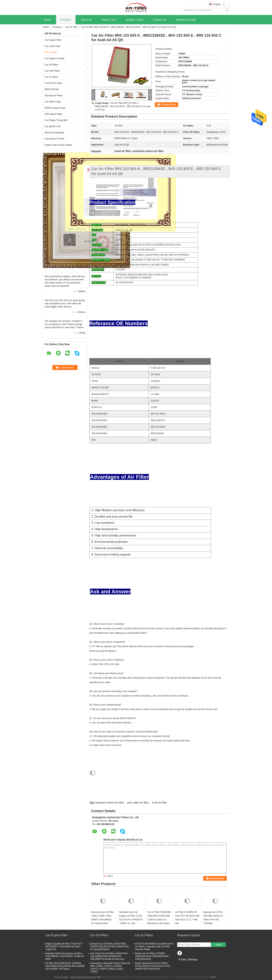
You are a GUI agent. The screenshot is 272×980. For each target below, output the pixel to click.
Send (218, 945)
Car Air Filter (72, 27)
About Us (86, 20)
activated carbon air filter (109, 803)
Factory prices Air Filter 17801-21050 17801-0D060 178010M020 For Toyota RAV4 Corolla (103, 920)
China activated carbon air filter (86, 977)
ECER (213, 977)
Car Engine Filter (53, 40)
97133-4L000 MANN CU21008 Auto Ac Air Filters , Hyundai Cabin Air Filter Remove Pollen (155, 947)
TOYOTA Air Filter (54, 83)
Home (47, 20)
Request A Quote (186, 20)
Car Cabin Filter (53, 46)
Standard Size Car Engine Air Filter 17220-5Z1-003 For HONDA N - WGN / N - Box (131, 918)
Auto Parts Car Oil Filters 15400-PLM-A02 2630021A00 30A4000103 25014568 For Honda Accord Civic (109, 956)
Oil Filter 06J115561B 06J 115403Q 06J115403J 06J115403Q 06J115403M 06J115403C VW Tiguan (65, 966)
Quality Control (135, 20)
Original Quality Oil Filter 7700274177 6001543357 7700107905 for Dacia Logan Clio (64, 947)
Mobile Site (184, 964)
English (219, 4)
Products (66, 20)
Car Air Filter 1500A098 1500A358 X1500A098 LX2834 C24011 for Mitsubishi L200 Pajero (159, 918)
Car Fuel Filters (52, 71)
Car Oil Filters (52, 65)
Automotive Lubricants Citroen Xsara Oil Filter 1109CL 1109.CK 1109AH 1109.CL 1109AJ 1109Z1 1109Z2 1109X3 (110, 967)
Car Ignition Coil (53, 126)
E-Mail (182, 959)
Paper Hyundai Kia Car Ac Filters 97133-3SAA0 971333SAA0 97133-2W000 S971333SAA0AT (153, 966)
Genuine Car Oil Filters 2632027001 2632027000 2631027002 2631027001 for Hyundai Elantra (110, 947)
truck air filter (159, 803)
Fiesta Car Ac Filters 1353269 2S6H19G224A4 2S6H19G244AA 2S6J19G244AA (152, 956)
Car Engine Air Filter (55, 59)
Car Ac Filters (51, 77)
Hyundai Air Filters (54, 96)
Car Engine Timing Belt (56, 120)
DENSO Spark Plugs (55, 108)
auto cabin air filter (138, 803)
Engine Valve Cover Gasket (58, 145)
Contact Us (160, 20)
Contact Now (168, 105)
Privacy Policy (61, 977)
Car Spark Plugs (53, 102)
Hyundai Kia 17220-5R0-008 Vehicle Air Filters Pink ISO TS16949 (213, 918)
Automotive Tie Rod (54, 139)
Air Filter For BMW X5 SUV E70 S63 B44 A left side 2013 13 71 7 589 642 (187, 918)
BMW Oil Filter (52, 89)
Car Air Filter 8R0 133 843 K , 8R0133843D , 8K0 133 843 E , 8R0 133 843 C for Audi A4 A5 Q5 (123, 106)
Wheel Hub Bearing (54, 133)
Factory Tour (109, 20)
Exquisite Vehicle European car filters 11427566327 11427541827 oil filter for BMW (65, 956)
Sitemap (192, 959)
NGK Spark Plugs (53, 114)
